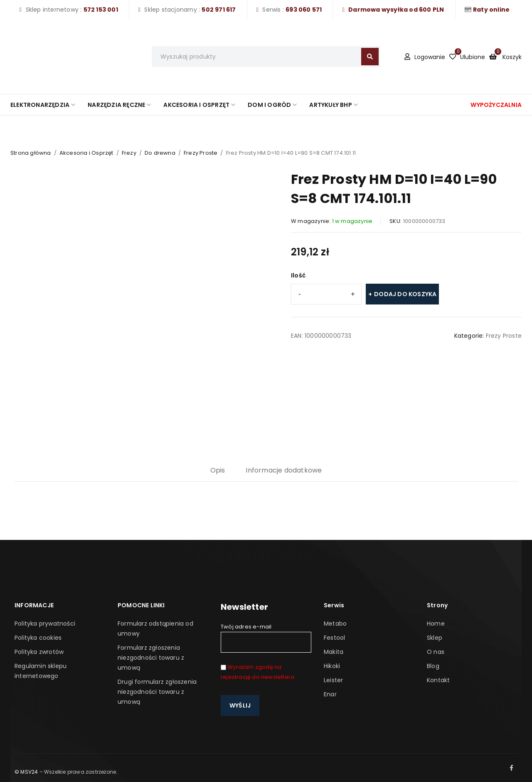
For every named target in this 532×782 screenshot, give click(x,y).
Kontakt (438, 680)
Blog (433, 666)
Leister (333, 680)
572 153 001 (101, 10)
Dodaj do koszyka (405, 294)
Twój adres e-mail (266, 638)
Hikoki (332, 666)
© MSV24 (26, 772)
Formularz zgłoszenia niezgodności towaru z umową (151, 658)
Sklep (435, 638)
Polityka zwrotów (39, 652)
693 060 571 (304, 10)
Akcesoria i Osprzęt (86, 153)
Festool (334, 638)
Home (436, 624)
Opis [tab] (218, 470)
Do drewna (160, 153)
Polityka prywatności (45, 624)
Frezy (129, 153)
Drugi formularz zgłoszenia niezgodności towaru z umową (157, 692)
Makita (334, 652)
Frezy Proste (201, 153)
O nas (436, 652)
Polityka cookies (38, 638)
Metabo (335, 624)
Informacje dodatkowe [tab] (284, 470)
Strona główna (31, 153)
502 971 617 (219, 10)
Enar (330, 694)
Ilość (298, 275)
